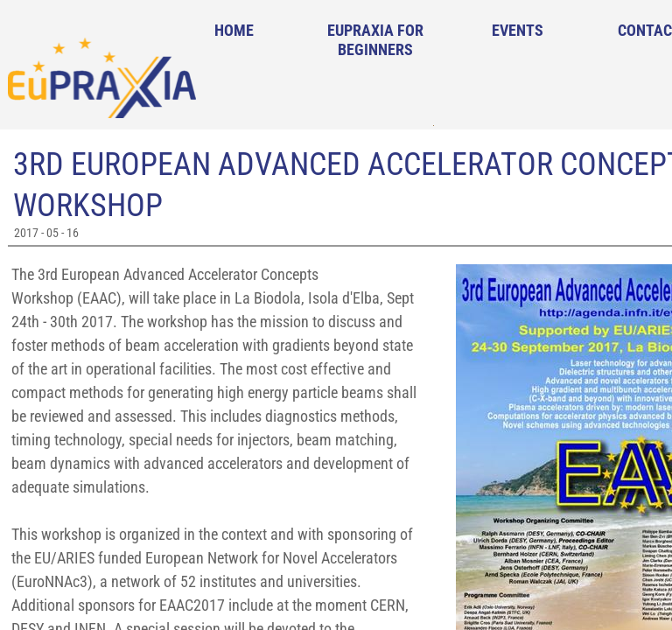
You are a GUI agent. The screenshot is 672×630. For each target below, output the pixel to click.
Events (518, 30)
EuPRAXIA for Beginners (375, 40)
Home (234, 30)
